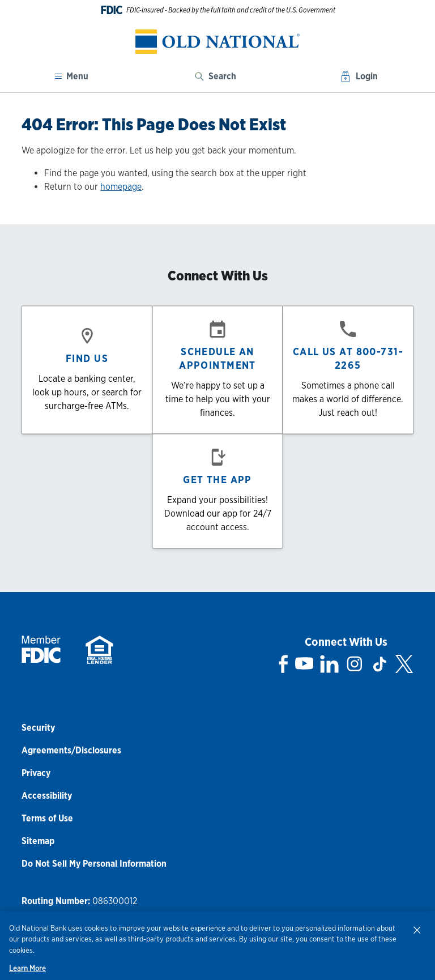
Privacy (36, 773)
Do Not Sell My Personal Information (94, 864)
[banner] (218, 42)
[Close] (417, 930)
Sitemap (38, 841)
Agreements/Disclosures (71, 750)
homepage (121, 187)
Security (38, 728)
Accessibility (47, 796)
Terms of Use (47, 818)
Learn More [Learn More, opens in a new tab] (27, 968)
